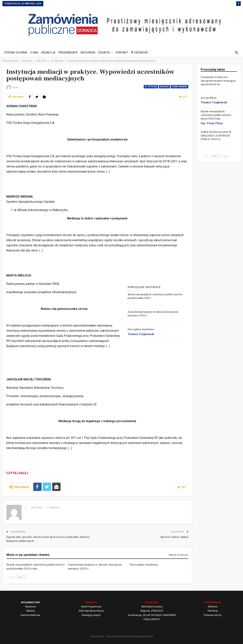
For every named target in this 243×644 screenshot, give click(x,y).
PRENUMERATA (70, 53)
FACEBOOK (144, 53)
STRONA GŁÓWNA (16, 53)
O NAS (35, 53)
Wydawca (30, 607)
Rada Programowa (91, 607)
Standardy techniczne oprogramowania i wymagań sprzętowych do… (218, 81)
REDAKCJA (49, 53)
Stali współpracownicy (91, 611)
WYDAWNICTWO (30, 602)
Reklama (213, 607)
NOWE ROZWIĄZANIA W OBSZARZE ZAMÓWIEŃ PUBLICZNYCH (216, 136)
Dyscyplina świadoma (141, 329)
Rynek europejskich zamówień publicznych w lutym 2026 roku (216, 115)
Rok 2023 (164, 87)
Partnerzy (213, 611)
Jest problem (209, 98)
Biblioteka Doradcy (152, 607)
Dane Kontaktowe (30, 615)
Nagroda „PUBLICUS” (152, 611)
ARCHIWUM (90, 53)
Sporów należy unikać (174, 537)
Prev (11, 577)
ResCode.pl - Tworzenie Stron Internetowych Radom (122, 636)
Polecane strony (213, 615)
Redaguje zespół (91, 615)
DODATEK (107, 53)
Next (22, 577)
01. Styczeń (151, 87)
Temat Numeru (180, 87)
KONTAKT (125, 53)
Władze (30, 611)
